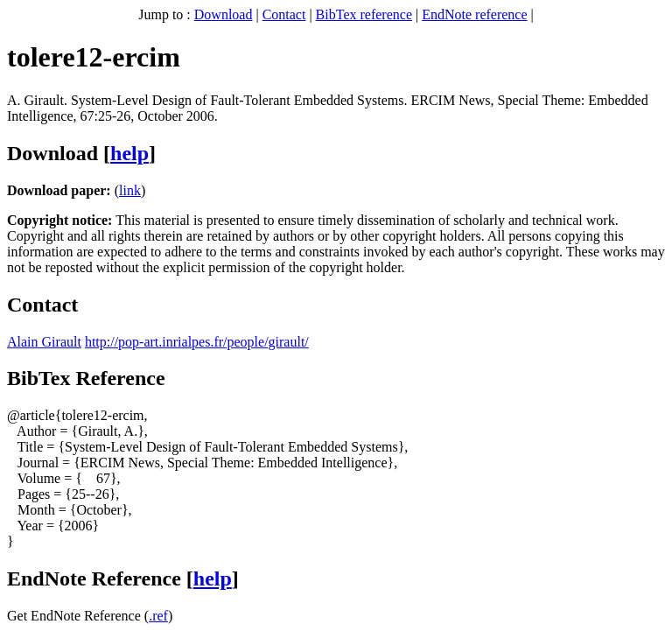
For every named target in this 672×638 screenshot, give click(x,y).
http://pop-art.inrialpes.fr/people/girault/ (197, 342)
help (129, 153)
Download (224, 14)
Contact (284, 14)
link (130, 190)
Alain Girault (44, 342)
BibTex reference (364, 14)
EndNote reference (474, 14)
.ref (158, 616)
